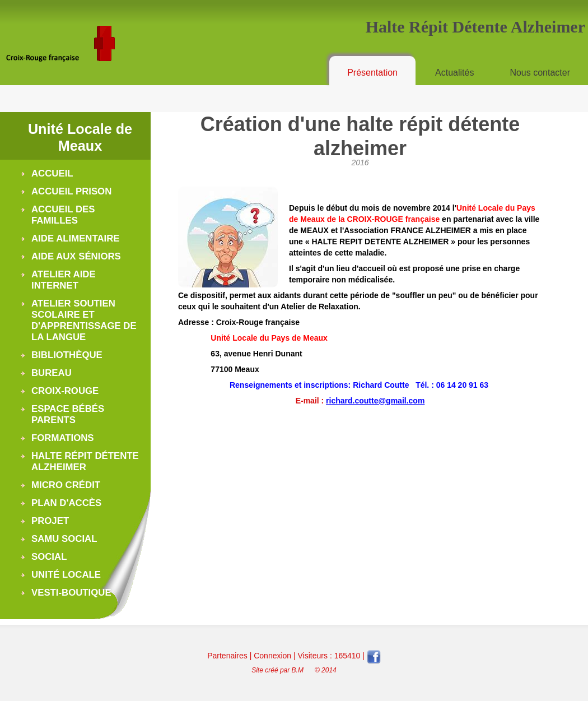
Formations (63, 438)
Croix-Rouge (65, 391)
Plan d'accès (66, 503)
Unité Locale (66, 575)
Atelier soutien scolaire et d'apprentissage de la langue (84, 320)
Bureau (52, 373)
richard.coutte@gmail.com (375, 401)
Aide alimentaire (76, 238)
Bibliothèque (67, 355)
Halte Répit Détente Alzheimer (85, 461)
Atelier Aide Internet (64, 280)
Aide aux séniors (76, 256)
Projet (50, 521)
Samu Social (64, 539)
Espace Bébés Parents (68, 414)
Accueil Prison (71, 191)
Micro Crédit (66, 485)
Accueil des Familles (63, 215)
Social (49, 557)
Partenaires (227, 656)
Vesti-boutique (71, 593)
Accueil (52, 173)
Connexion (272, 656)
